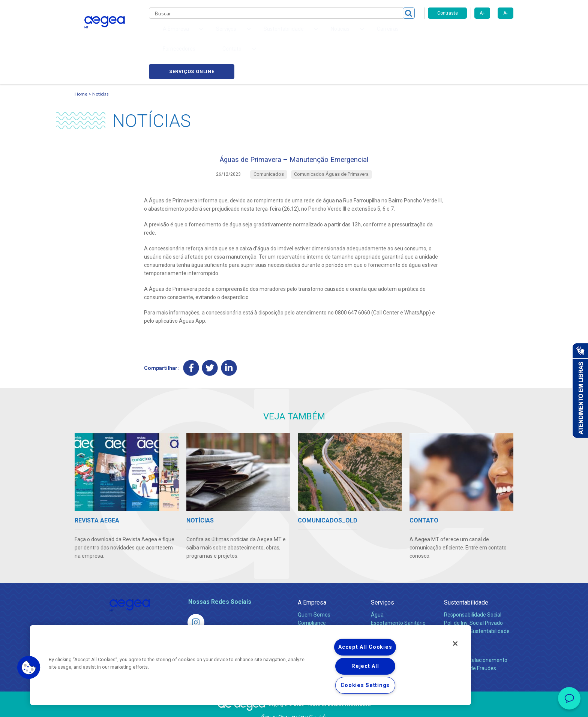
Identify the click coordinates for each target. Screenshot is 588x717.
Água (377, 584)
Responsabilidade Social (473, 584)
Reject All (365, 666)
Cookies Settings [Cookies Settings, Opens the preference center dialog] (365, 685)
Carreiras (324, 34)
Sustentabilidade (466, 572)
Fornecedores (364, 34)
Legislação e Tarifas (394, 600)
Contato (454, 617)
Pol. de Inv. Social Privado (473, 592)
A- (505, 13)
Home (81, 58)
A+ (482, 13)
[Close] (455, 644)
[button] (29, 668)
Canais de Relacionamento (476, 629)
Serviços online (471, 34)
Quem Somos (314, 584)
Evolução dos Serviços (397, 609)
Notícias (100, 58)
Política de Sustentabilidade (477, 600)
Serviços (382, 572)
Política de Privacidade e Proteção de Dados (294, 706)
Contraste (448, 13)
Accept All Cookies (365, 647)
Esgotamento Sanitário (398, 592)
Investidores (312, 600)
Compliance (312, 592)
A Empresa (312, 572)
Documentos (386, 617)
